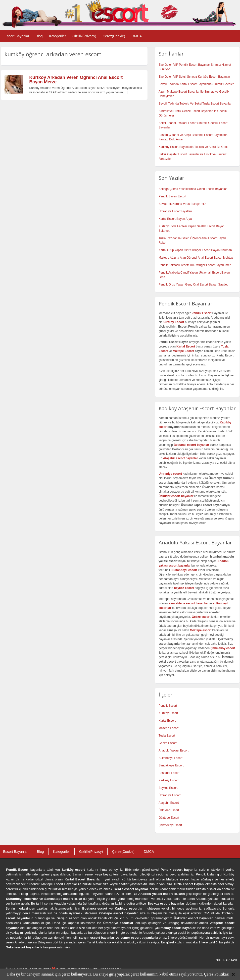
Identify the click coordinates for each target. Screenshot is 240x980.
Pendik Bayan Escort (172, 196)
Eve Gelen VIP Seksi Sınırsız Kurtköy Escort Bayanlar (194, 77)
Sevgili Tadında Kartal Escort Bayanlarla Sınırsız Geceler (196, 84)
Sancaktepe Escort (171, 765)
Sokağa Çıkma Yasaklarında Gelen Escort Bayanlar (193, 189)
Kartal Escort (167, 721)
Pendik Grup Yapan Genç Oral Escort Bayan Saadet (193, 285)
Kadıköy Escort (169, 780)
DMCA (137, 36)
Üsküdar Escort (169, 810)
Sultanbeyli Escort (171, 758)
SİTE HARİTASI (226, 960)
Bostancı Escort (169, 773)
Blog (39, 36)
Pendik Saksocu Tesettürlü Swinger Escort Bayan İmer (195, 265)
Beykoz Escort (168, 788)
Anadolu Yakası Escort (174, 750)
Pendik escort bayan (177, 870)
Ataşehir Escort (169, 803)
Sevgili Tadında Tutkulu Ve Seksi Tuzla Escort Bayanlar (195, 104)
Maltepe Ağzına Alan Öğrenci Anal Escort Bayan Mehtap (196, 258)
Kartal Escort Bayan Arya (175, 219)
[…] (126, 92)
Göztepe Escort (169, 818)
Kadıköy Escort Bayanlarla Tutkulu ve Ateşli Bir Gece (194, 147)
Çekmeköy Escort (170, 825)
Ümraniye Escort (170, 795)
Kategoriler (57, 36)
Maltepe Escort (183, 351)
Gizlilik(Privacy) (84, 36)
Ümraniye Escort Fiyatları (175, 211)
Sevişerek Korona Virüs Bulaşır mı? (182, 204)
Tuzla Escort (167, 736)
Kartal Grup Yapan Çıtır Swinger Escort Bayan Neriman (195, 250)
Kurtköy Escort (168, 713)
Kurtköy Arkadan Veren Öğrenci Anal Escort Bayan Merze (76, 80)
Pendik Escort (168, 706)
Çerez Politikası (217, 974)
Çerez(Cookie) (114, 36)
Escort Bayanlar (17, 36)
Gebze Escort (168, 743)
